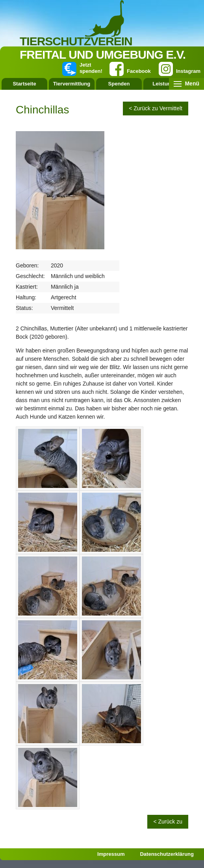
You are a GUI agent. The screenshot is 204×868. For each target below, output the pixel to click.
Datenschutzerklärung (167, 854)
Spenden (119, 84)
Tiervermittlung (72, 84)
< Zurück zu (168, 822)
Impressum (111, 854)
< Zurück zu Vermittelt (156, 108)
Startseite (24, 84)
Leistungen (166, 84)
